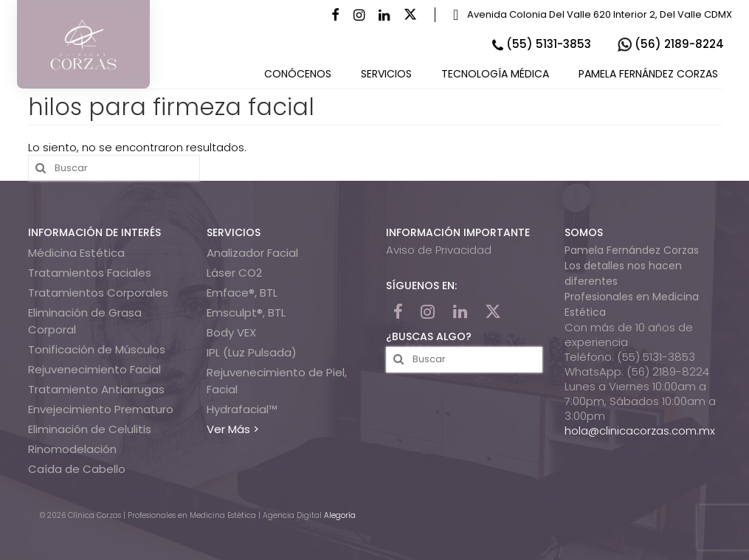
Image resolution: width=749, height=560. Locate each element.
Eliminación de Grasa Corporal (85, 321)
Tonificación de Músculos (97, 349)
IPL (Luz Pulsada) (252, 352)
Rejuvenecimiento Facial (94, 369)
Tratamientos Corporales (98, 293)
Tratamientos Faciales (90, 273)
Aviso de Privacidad (439, 250)
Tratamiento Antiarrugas (96, 389)
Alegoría (340, 515)
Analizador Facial (252, 253)
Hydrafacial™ (242, 409)
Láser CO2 (234, 273)
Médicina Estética (76, 253)
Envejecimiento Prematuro (101, 409)
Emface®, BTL (242, 293)
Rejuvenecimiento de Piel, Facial (277, 381)
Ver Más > (233, 429)
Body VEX (231, 332)
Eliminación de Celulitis (90, 429)
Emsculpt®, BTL (246, 312)
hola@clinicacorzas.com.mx (640, 431)
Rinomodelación (72, 449)
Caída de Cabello (77, 469)
